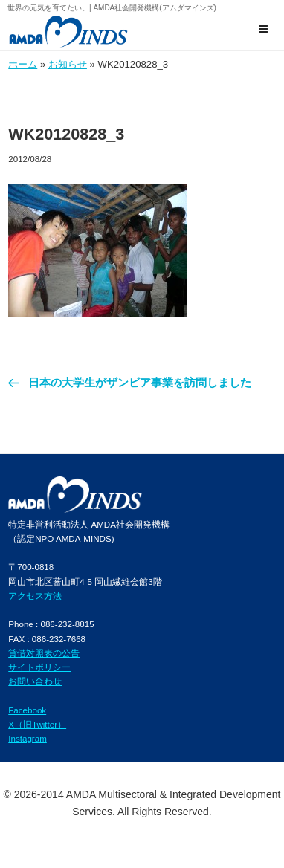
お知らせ (68, 64)
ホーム (23, 64)
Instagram (28, 738)
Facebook (27, 710)
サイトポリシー (39, 667)
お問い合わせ (35, 681)
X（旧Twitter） (37, 724)
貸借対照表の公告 (44, 653)
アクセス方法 (35, 596)
